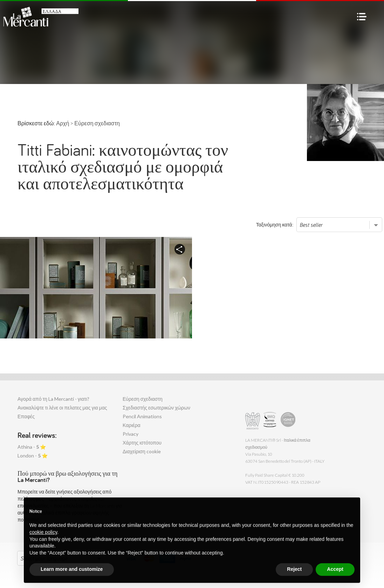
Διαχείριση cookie (142, 451)
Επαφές (26, 416)
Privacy (131, 434)
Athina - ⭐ (32, 447)
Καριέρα (132, 425)
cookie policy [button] (43, 548)
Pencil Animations (142, 416)
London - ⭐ (33, 456)
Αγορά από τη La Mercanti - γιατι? (53, 399)
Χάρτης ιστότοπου (142, 443)
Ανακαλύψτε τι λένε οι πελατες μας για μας (62, 408)
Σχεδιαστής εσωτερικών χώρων (156, 408)
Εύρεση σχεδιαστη (143, 399)
